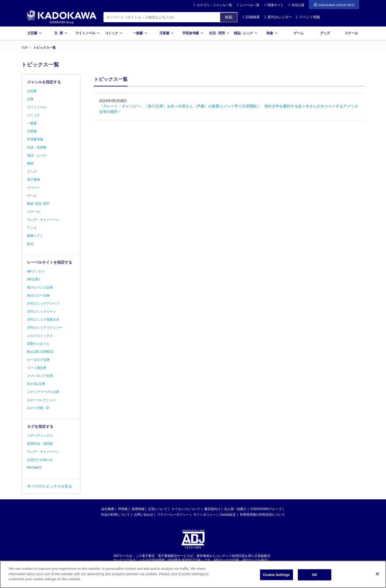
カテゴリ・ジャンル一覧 (214, 5)
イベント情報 (308, 17)
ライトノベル (88, 33)
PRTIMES (34, 468)
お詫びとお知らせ (40, 460)
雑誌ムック (246, 33)
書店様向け (212, 509)
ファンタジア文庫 (40, 376)
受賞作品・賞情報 (40, 444)
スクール (351, 33)
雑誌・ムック (37, 155)
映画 (30, 163)
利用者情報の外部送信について (262, 515)
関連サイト (276, 5)
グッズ (325, 33)
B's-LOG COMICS (40, 352)
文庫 (30, 99)
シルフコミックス (40, 336)
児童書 (167, 33)
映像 (272, 33)
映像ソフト (35, 236)
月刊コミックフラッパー (45, 328)
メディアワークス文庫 (43, 392)
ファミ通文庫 (37, 368)
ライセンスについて (186, 509)
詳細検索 (251, 17)
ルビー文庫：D (38, 408)
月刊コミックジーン (42, 312)
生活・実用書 (37, 147)
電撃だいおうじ (38, 344)
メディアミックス (40, 436)
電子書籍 (34, 179)
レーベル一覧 (250, 5)
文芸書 (35, 33)
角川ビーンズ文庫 (40, 287)
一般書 (140, 33)
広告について (158, 509)
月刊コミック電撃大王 (43, 320)
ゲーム (298, 33)
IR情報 (123, 509)
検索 (229, 17)
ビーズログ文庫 (38, 360)
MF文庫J (33, 279)
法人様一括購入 (235, 509)
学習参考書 (193, 33)
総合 (30, 244)
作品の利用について (116, 515)
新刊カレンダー (278, 17)
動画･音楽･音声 (38, 204)
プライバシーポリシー (173, 515)
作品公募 (298, 5)
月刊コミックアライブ (43, 304)
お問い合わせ (144, 515)
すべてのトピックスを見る (50, 486)
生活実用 (219, 33)
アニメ (32, 228)
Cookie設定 (228, 515)
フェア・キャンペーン (43, 220)
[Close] (377, 575)
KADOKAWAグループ (266, 509)
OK (315, 576)
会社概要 (108, 509)
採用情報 (138, 509)
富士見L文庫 (36, 384)
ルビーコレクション (42, 400)
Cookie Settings (276, 576)
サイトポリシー (205, 515)
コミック (114, 33)
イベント (34, 188)
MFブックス (36, 271)
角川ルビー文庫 (38, 295)
